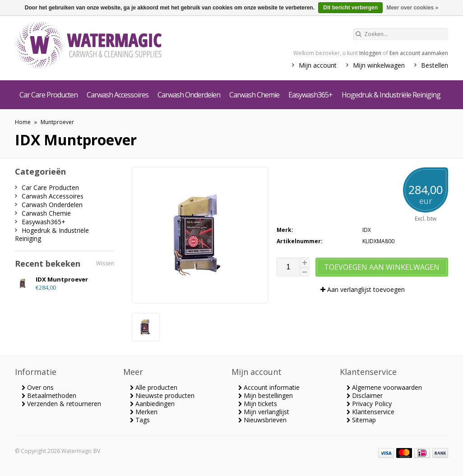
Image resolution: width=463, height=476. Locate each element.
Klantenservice (370, 412)
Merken (144, 412)
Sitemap (361, 420)
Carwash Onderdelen (189, 95)
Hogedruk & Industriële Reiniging (391, 95)
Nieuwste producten (162, 395)
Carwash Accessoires (118, 95)
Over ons (38, 387)
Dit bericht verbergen (350, 8)
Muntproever (57, 122)
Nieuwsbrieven (262, 420)
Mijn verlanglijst (264, 412)
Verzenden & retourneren (61, 404)
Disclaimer (365, 395)
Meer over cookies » (412, 8)
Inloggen (370, 53)
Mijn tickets (258, 404)
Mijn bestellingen (266, 395)
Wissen (105, 263)
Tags (140, 420)
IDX (367, 230)
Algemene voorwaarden (384, 387)
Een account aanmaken (419, 53)
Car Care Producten (49, 95)
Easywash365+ (310, 95)
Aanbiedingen (152, 404)
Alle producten (154, 387)
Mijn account (318, 65)
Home (23, 122)
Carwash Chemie (254, 95)
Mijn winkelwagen (379, 65)
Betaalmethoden (49, 395)
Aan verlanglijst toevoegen (363, 289)
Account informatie (269, 387)
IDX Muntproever (62, 279)
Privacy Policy (369, 404)
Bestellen (435, 65)
